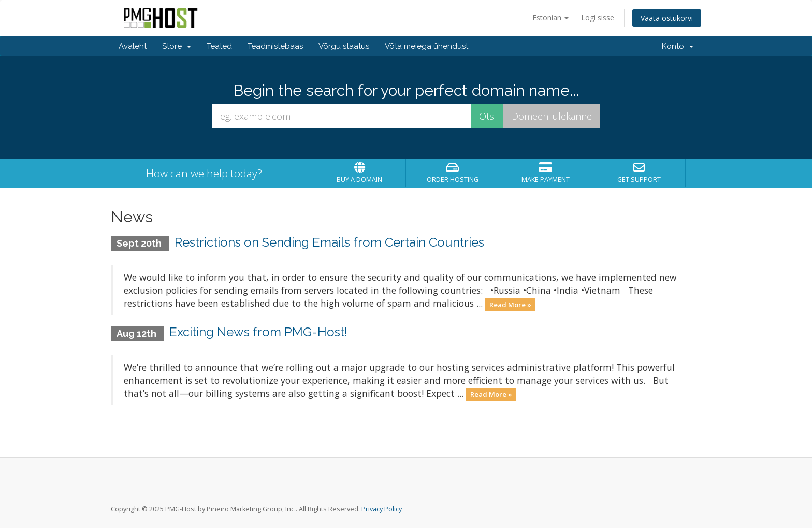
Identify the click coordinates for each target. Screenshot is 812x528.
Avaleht (133, 46)
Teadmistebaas (275, 46)
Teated (219, 46)
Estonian (550, 17)
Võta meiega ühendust (426, 46)
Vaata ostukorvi (667, 18)
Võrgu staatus (344, 46)
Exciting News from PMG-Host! (258, 332)
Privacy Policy (382, 509)
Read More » (510, 304)
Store (177, 46)
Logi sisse (598, 17)
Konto (678, 46)
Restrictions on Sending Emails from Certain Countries (329, 242)
